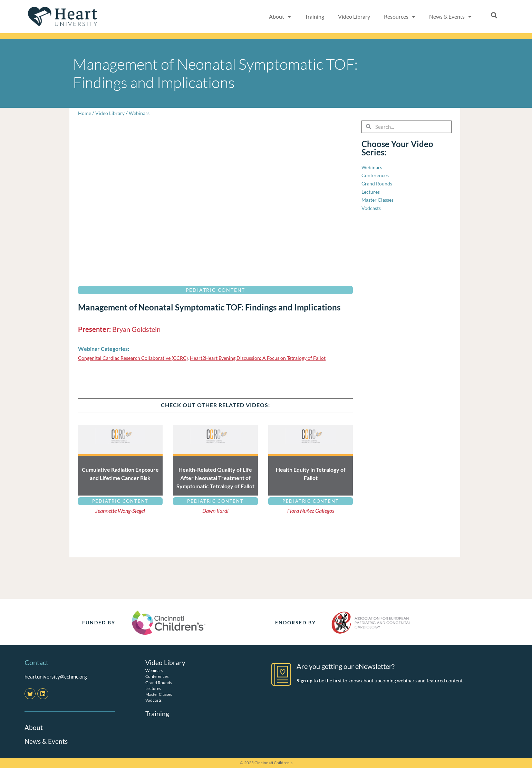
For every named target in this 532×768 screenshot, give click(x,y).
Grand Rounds (159, 682)
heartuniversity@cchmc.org (56, 676)
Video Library (354, 16)
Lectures (153, 688)
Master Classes (159, 694)
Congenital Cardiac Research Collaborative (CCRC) (136, 358)
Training (315, 16)
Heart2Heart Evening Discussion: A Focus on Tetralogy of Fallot (268, 358)
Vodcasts (153, 700)
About (280, 17)
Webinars (142, 113)
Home (85, 113)
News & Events (450, 17)
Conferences (157, 676)
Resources (400, 17)
